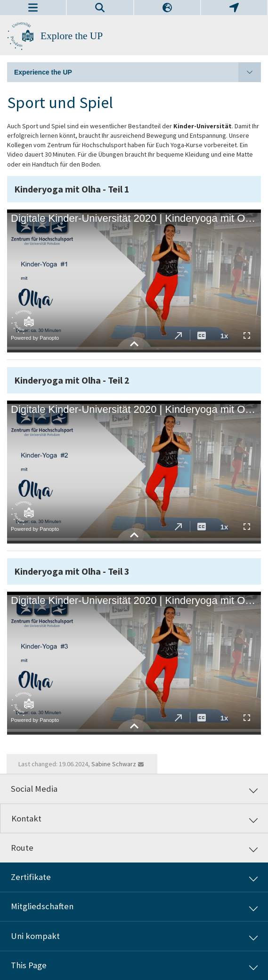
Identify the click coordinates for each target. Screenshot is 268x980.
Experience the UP (138, 72)
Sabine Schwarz (114, 764)
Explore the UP (72, 36)
